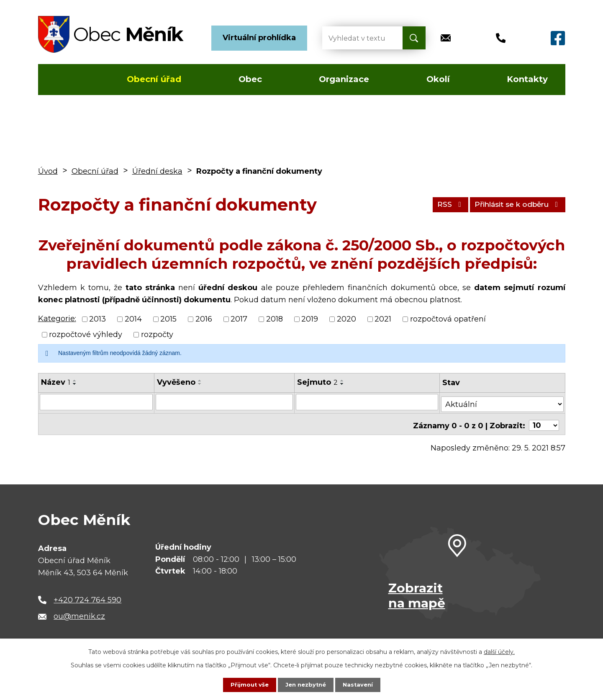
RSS (438, 204)
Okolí (438, 79)
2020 (346, 319)
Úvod (63, 80)
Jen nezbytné (305, 685)
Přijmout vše (247, 685)
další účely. (499, 651)
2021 (383, 319)
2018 (275, 319)
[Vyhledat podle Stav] (503, 401)
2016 (204, 319)
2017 (239, 319)
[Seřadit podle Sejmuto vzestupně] (343, 381)
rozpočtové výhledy (86, 335)
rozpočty (157, 335)
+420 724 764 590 (87, 595)
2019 (310, 319)
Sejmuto (318, 382)
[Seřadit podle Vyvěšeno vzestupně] (200, 381)
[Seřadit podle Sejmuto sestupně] (343, 384)
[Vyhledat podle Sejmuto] (368, 402)
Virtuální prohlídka (259, 38)
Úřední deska (157, 171)
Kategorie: (57, 319)
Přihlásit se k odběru (513, 204)
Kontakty (527, 79)
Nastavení (360, 685)
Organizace (344, 79)
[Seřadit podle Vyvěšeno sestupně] (200, 384)
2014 (133, 319)
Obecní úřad (154, 79)
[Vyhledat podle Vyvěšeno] (225, 402)
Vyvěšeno (177, 382)
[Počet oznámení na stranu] (544, 421)
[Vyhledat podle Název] (96, 402)
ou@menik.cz (79, 612)
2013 (98, 319)
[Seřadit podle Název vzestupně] (75, 381)
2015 (168, 319)
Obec (250, 79)
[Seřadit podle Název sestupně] (75, 384)
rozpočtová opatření (448, 319)
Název (56, 382)
